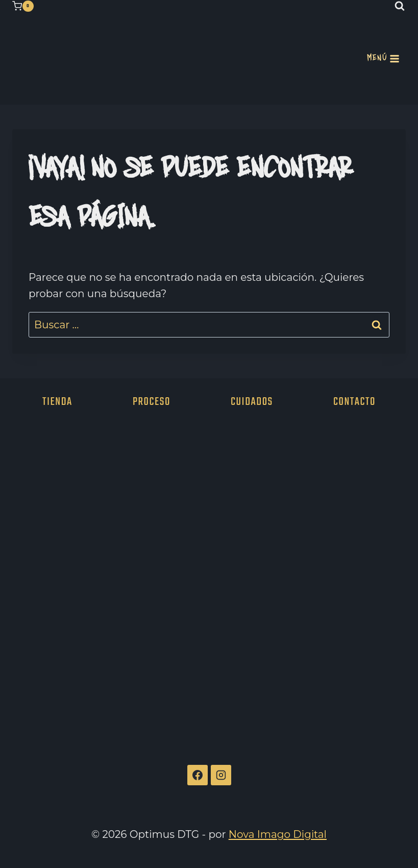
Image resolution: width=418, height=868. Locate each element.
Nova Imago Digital (278, 834)
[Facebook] (198, 775)
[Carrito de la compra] (23, 6)
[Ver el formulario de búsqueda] (400, 6)
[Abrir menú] (383, 59)
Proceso (152, 401)
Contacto (354, 401)
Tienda (57, 401)
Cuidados (252, 401)
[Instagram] (221, 775)
